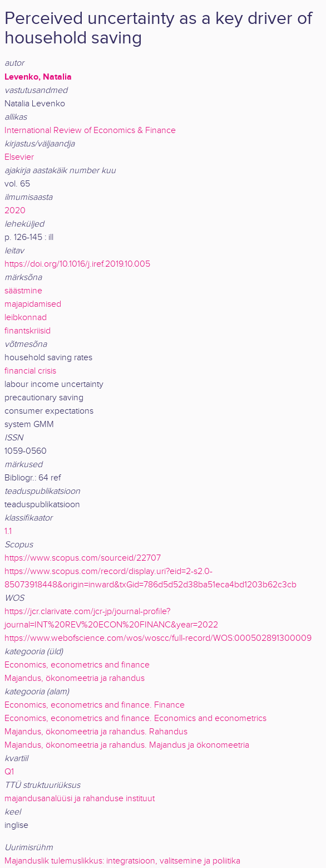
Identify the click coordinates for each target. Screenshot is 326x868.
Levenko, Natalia (38, 77)
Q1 (9, 772)
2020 (15, 211)
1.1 (8, 531)
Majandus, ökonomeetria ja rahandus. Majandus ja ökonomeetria (127, 745)
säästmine (23, 291)
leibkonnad (26, 318)
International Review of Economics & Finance (90, 131)
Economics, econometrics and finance (77, 665)
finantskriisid (28, 331)
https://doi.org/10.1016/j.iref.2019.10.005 (77, 264)
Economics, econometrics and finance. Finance (95, 705)
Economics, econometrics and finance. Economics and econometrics (135, 719)
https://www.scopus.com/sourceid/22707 (83, 558)
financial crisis (30, 371)
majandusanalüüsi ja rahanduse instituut (80, 799)
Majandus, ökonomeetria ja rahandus (75, 678)
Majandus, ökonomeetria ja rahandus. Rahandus (96, 732)
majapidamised (33, 304)
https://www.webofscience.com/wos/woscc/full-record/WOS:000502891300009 (158, 638)
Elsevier (19, 157)
